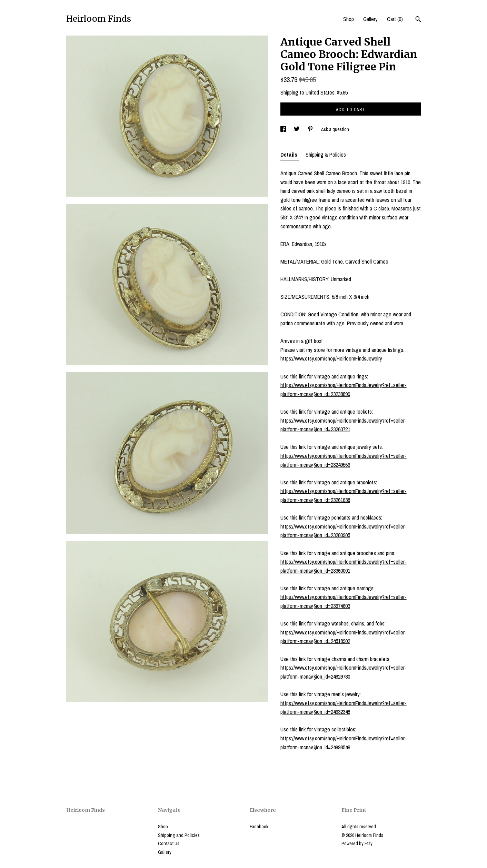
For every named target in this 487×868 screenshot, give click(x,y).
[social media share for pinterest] (311, 129)
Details (290, 155)
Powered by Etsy (357, 844)
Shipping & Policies (326, 155)
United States (320, 92)
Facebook (259, 827)
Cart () (395, 19)
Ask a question (335, 129)
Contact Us (169, 844)
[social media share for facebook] (284, 129)
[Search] (418, 20)
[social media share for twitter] (297, 129)
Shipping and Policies (179, 835)
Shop (349, 19)
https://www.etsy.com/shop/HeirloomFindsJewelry (331, 358)
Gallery (370, 19)
